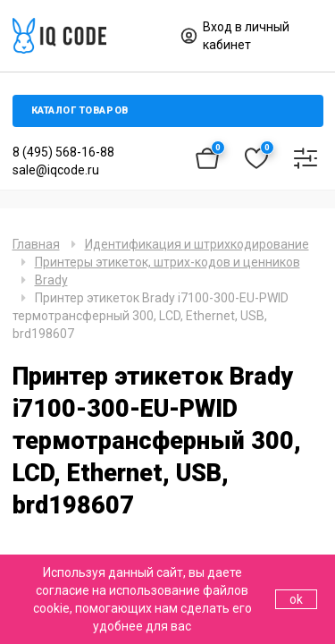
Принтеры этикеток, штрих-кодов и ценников (167, 262)
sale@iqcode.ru (56, 170)
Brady (51, 280)
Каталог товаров (80, 110)
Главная (36, 244)
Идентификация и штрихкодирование (197, 244)
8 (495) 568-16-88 (63, 152)
